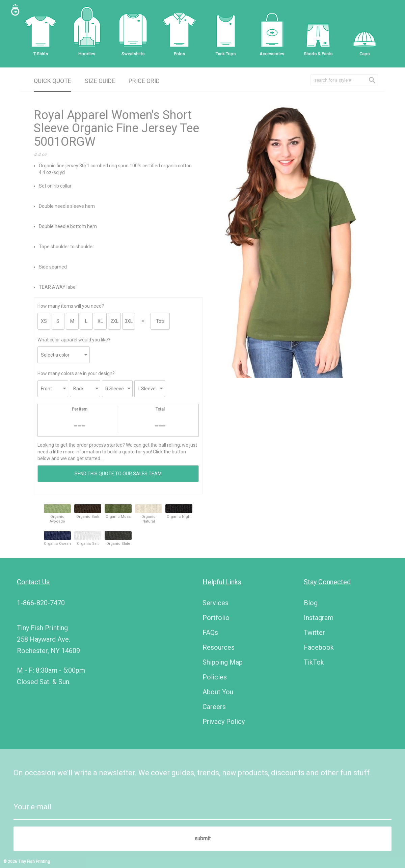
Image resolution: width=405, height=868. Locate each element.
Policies (215, 677)
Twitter (314, 633)
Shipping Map (223, 662)
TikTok (314, 662)
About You (218, 692)
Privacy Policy (224, 722)
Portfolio (216, 618)
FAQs (210, 633)
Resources (219, 647)
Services (215, 603)
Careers (214, 707)
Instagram (319, 618)
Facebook (319, 647)
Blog (311, 603)
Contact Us (33, 582)
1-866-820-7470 (41, 603)
